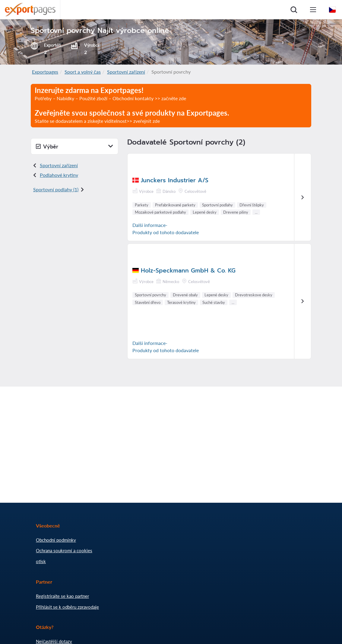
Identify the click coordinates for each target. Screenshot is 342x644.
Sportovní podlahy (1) (56, 189)
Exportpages (45, 72)
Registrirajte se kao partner (62, 596)
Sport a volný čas (83, 72)
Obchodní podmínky (56, 540)
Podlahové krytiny (59, 175)
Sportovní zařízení (126, 72)
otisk (41, 561)
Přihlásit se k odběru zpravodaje (67, 607)
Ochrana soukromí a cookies (64, 550)
